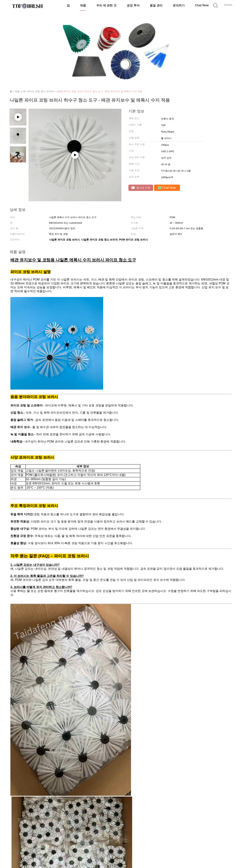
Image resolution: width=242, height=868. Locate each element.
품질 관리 (156, 5)
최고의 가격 (141, 188)
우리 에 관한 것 (106, 5)
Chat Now (202, 5)
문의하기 (179, 5)
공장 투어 (133, 5)
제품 (83, 5)
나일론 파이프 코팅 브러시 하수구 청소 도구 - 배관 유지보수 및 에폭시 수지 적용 (99, 91)
